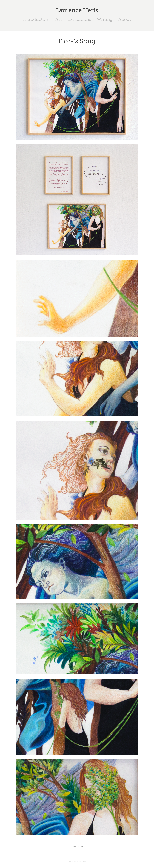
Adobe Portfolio (81, 862)
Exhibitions (79, 19)
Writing (105, 19)
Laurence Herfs (77, 10)
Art (59, 19)
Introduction (36, 19)
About (125, 19)
